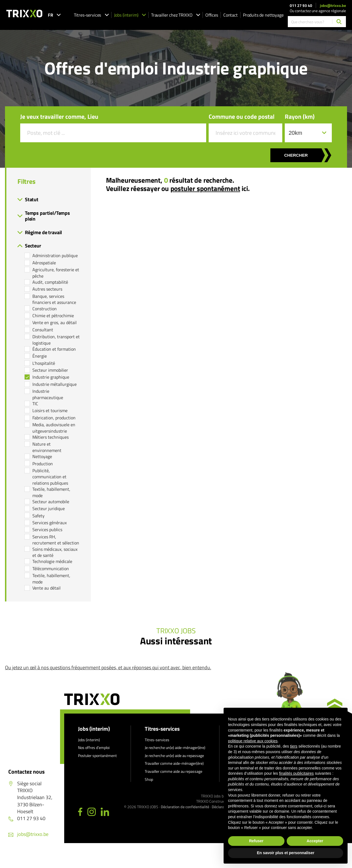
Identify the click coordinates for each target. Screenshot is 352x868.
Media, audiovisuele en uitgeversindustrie (54, 428)
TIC (35, 404)
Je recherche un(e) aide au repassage (174, 755)
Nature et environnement (47, 447)
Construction (45, 309)
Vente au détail (46, 588)
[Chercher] (339, 22)
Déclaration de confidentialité (185, 807)
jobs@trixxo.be (333, 6)
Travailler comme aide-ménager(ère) (174, 763)
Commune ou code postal (242, 117)
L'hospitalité (44, 363)
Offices (212, 15)
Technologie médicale (52, 561)
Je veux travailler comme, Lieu (59, 117)
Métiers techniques (51, 437)
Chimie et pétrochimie (53, 316)
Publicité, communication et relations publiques (50, 477)
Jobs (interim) (130, 15)
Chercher (296, 155)
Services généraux (50, 523)
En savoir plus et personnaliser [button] (286, 853)
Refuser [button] (256, 841)
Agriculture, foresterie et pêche (56, 273)
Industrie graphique (51, 377)
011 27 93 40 (301, 6)
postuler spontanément (205, 188)
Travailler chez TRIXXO (176, 15)
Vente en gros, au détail (55, 322)
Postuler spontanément (97, 755)
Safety (38, 516)
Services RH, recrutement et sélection (56, 540)
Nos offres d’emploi (94, 747)
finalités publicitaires (296, 773)
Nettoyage (42, 456)
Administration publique (55, 255)
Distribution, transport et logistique (56, 340)
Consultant (43, 330)
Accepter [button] (315, 841)
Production (43, 464)
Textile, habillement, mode (51, 492)
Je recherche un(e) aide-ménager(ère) (175, 747)
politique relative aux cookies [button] (253, 741)
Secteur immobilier (50, 370)
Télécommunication (51, 569)
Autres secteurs (47, 289)
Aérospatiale (44, 263)
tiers (294, 746)
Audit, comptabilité (50, 282)
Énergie (40, 356)
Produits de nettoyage (263, 15)
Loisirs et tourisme (50, 410)
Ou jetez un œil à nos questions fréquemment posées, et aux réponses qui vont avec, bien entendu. (108, 667)
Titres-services (91, 15)
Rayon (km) (300, 117)
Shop (149, 779)
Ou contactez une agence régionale (318, 11)
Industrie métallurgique (55, 384)
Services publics (47, 529)
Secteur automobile (51, 502)
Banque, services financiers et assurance (54, 299)
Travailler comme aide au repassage (174, 771)
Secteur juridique (49, 508)
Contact (231, 15)
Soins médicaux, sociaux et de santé (55, 552)
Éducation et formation (54, 349)
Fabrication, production (54, 418)
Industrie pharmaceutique (48, 394)
